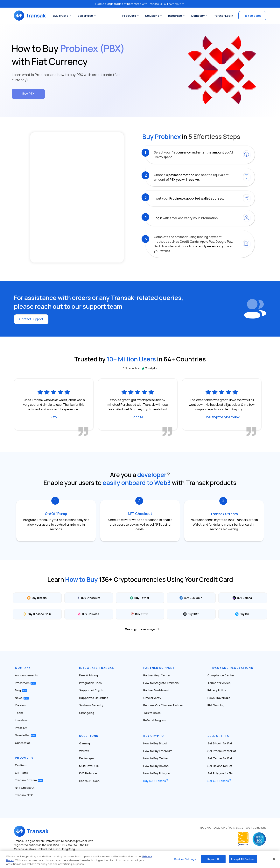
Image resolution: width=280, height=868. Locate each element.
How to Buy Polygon (157, 773)
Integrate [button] (175, 16)
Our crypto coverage (140, 629)
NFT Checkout (25, 787)
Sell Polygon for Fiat (221, 773)
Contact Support (31, 319)
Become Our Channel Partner (163, 705)
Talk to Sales (252, 16)
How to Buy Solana (156, 765)
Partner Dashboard (156, 690)
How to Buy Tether (156, 758)
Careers (20, 705)
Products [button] (129, 16)
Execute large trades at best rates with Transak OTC (140, 4)
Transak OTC (24, 795)
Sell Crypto (219, 736)
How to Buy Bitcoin (156, 743)
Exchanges (87, 758)
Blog (21, 690)
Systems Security (91, 705)
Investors (21, 720)
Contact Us (23, 742)
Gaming (84, 743)
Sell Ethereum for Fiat (222, 751)
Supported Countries (94, 697)
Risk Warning (216, 705)
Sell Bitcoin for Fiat (220, 743)
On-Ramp (22, 765)
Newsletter (25, 735)
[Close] (274, 859)
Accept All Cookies (243, 859)
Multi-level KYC (89, 765)
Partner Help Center (157, 675)
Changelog (87, 712)
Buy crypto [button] (61, 16)
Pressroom (25, 683)
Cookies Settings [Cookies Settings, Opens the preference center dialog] (185, 859)
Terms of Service (219, 683)
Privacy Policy (217, 690)
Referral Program (155, 720)
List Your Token (89, 780)
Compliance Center (221, 675)
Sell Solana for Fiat (220, 765)
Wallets (84, 751)
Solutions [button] (152, 16)
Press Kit (21, 727)
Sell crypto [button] (86, 16)
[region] (140, 859)
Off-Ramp (22, 772)
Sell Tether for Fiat (220, 758)
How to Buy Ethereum (158, 751)
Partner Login (223, 16)
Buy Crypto (154, 736)
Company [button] (198, 16)
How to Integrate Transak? (161, 683)
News (22, 697)
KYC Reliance (88, 773)
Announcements (26, 675)
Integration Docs (90, 683)
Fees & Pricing (88, 675)
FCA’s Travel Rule (219, 697)
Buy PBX (28, 94)
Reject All (213, 859)
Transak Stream (29, 780)
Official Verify (152, 697)
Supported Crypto (92, 690)
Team (19, 712)
